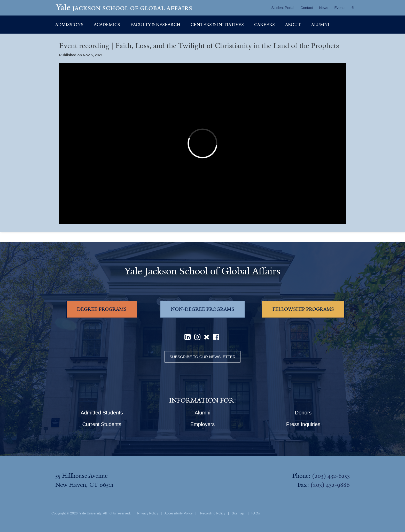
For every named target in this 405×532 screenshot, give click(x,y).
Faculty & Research (155, 25)
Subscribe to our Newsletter (202, 357)
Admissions (69, 25)
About (293, 25)
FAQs (256, 513)
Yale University (90, 513)
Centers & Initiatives (217, 25)
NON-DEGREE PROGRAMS (202, 309)
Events (340, 8)
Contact (307, 8)
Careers (264, 25)
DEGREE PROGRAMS (102, 309)
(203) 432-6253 (331, 476)
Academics (107, 25)
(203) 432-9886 (330, 485)
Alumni (320, 25)
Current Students (102, 424)
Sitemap (238, 513)
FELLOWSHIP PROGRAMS (303, 309)
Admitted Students (102, 413)
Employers (202, 424)
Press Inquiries (303, 424)
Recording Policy (213, 513)
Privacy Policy (148, 513)
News (324, 8)
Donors (303, 413)
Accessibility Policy (179, 513)
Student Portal (283, 8)
